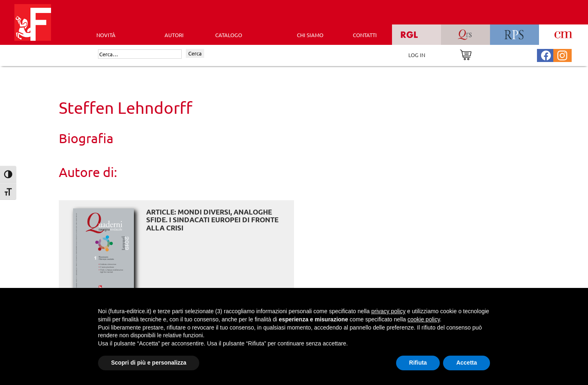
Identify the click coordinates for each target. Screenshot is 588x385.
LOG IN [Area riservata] (417, 55)
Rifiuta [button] (418, 363)
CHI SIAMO (310, 35)
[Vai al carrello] (466, 54)
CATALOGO (229, 35)
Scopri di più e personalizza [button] (149, 363)
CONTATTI (365, 35)
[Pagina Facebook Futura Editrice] (546, 54)
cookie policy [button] (424, 319)
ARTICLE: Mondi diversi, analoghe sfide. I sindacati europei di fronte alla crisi (212, 220)
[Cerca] (140, 54)
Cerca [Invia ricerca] (195, 53)
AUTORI (174, 35)
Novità (106, 35)
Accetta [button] (467, 363)
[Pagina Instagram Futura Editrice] (562, 54)
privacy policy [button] (388, 311)
